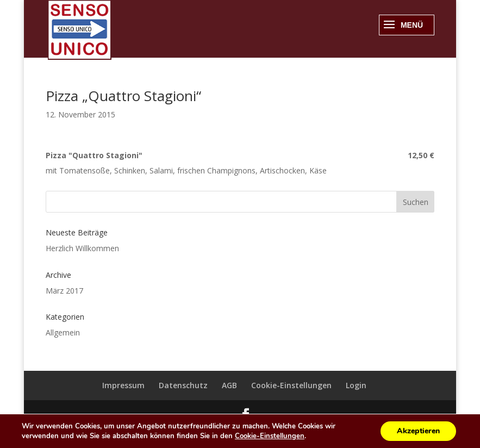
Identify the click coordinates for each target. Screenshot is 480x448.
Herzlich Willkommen (82, 248)
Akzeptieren (418, 431)
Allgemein (63, 332)
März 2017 (64, 291)
